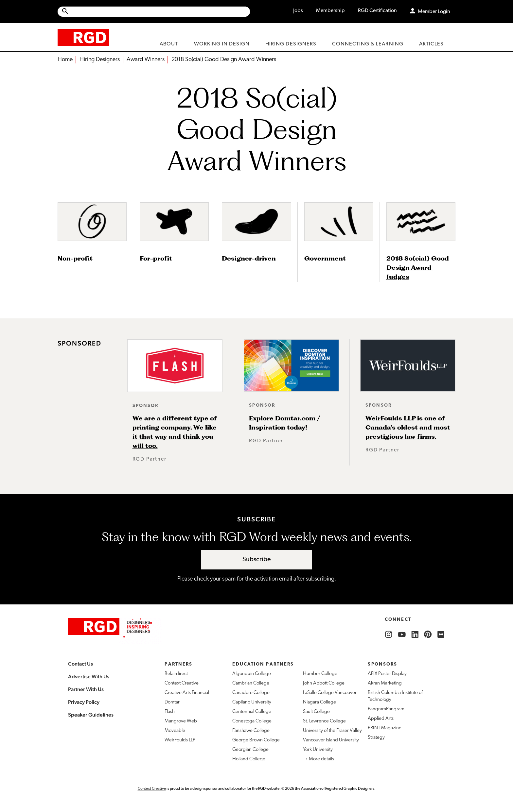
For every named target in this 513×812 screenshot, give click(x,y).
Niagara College (319, 702)
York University (318, 750)
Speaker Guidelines (91, 715)
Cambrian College (251, 683)
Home (65, 60)
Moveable (175, 731)
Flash (170, 712)
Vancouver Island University (331, 740)
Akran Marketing (385, 683)
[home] (83, 37)
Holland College (249, 759)
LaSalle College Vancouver (330, 693)
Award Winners (146, 60)
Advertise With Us (89, 677)
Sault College (316, 712)
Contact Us (80, 664)
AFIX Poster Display (387, 674)
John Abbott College (324, 683)
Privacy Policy (84, 702)
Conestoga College (252, 721)
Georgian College (250, 750)
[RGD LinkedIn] (415, 634)
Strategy (376, 738)
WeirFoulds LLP (180, 740)
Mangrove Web (181, 721)
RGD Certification (377, 11)
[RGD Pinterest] (428, 634)
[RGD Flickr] (441, 634)
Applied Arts (381, 719)
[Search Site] (159, 12)
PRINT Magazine (385, 728)
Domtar (172, 702)
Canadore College (251, 693)
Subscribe (257, 560)
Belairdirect (176, 674)
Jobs (298, 11)
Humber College (320, 674)
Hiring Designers (100, 60)
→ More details (318, 759)
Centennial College (252, 712)
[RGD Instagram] (389, 634)
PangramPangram (386, 709)
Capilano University (252, 702)
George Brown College (256, 740)
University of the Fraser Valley (332, 731)
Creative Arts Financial (187, 693)
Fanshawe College (251, 731)
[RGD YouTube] (402, 634)
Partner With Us (86, 689)
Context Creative (182, 683)
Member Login (434, 12)
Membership (330, 11)
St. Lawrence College (324, 721)
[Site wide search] (154, 12)
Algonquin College (252, 674)
